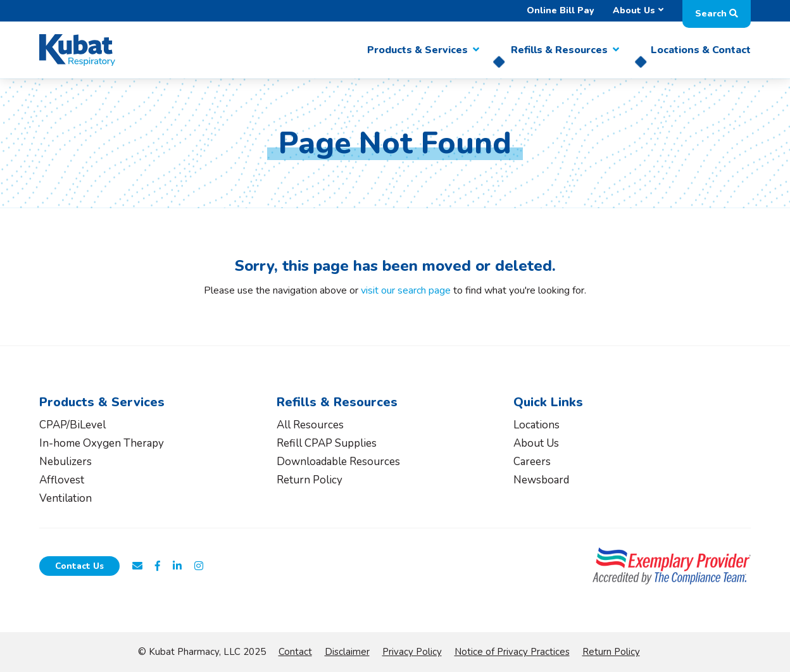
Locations (536, 425)
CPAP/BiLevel (72, 425)
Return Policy (310, 480)
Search (717, 14)
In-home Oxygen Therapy (102, 443)
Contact (295, 652)
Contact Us (79, 566)
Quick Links (548, 402)
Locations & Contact (701, 50)
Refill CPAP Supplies (327, 443)
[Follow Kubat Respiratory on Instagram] (199, 566)
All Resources (310, 425)
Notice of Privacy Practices (512, 652)
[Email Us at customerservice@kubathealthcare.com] (137, 566)
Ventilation (66, 498)
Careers (532, 462)
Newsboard (541, 480)
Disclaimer (347, 652)
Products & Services (417, 50)
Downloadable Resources (338, 462)
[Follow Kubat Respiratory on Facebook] (158, 566)
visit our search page (406, 290)
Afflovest (62, 480)
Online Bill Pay (560, 10)
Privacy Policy (412, 652)
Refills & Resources (559, 50)
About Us (634, 10)
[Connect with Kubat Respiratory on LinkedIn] (177, 566)
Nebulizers (66, 462)
